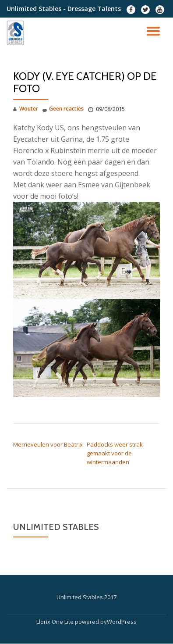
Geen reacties (63, 109)
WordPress (122, 622)
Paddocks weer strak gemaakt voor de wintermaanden (115, 453)
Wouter (29, 109)
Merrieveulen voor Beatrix (48, 444)
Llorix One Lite (56, 622)
